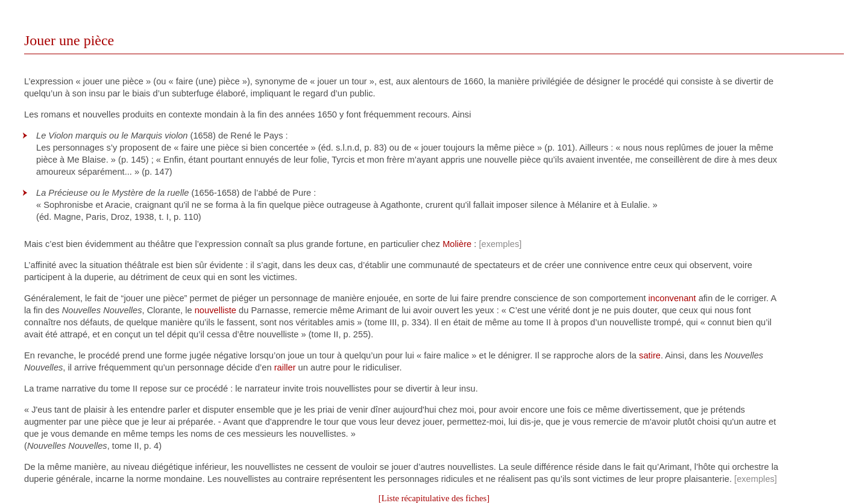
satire (650, 355)
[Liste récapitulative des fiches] (434, 498)
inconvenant (672, 298)
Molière (457, 244)
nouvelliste (215, 310)
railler (285, 367)
